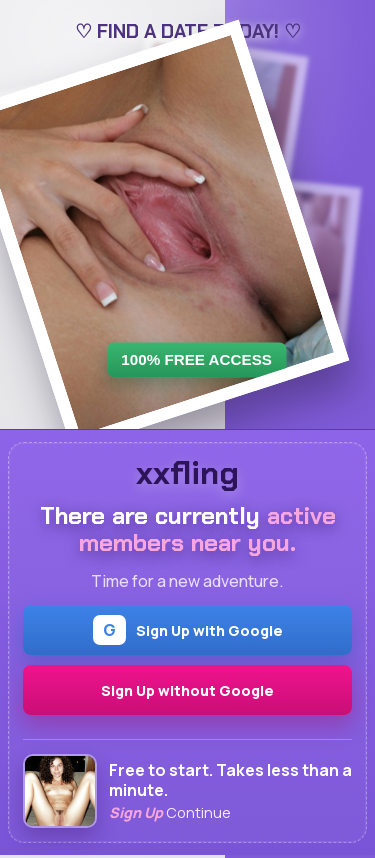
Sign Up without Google (187, 690)
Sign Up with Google (188, 630)
